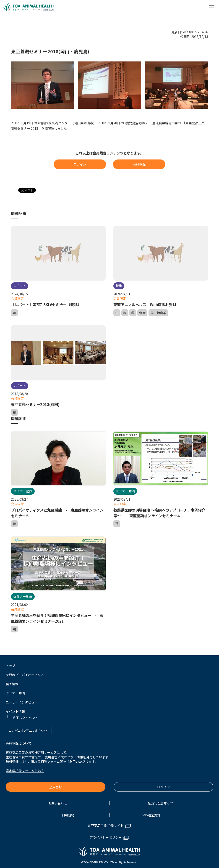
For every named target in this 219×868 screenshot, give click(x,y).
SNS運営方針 (151, 813)
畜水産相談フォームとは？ (25, 769)
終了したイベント (25, 716)
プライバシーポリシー (106, 836)
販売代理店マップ (160, 802)
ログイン (80, 164)
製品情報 (12, 682)
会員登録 (139, 164)
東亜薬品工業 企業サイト (106, 824)
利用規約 (68, 813)
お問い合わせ (58, 802)
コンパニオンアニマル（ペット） (29, 729)
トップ (10, 664)
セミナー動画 (15, 691)
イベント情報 (15, 710)
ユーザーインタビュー (22, 701)
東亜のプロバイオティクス (25, 673)
